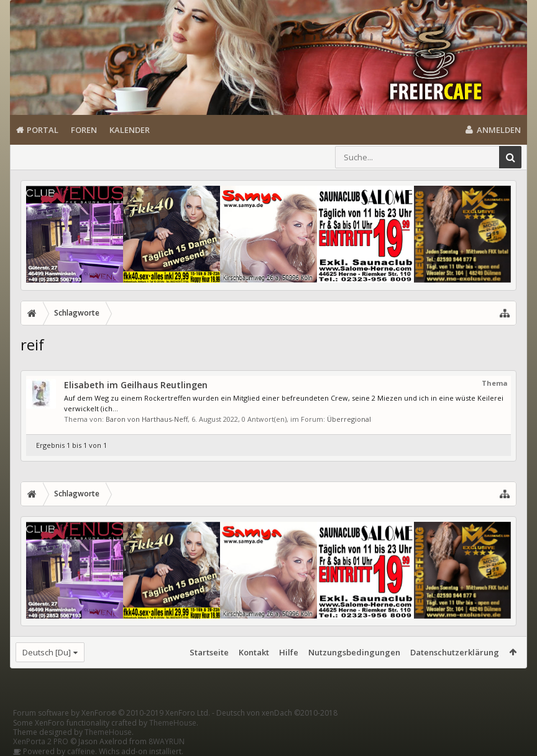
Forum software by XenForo (112, 713)
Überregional (349, 419)
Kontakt (254, 652)
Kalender (130, 130)
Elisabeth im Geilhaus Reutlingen (136, 385)
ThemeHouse (173, 723)
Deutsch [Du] (47, 652)
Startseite (209, 652)
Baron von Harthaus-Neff (147, 419)
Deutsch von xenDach (277, 713)
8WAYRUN (167, 741)
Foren (84, 130)
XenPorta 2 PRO (41, 741)
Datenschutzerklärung (455, 652)
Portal (43, 130)
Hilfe (289, 652)
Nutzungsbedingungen (354, 652)
